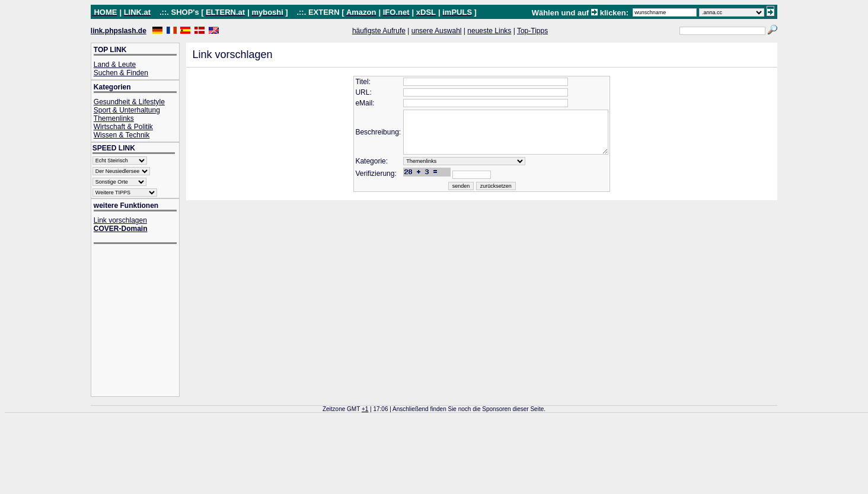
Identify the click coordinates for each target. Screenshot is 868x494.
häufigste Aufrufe (379, 31)
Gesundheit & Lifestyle (129, 102)
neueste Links (489, 31)
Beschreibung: (368, 137)
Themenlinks (114, 118)
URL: (353, 92)
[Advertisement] (141, 321)
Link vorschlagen (120, 220)
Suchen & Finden (121, 73)
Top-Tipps (532, 31)
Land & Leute (115, 65)
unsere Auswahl (437, 31)
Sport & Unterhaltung (127, 110)
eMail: (355, 103)
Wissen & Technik (122, 135)
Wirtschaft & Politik (123, 127)
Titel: (353, 82)
